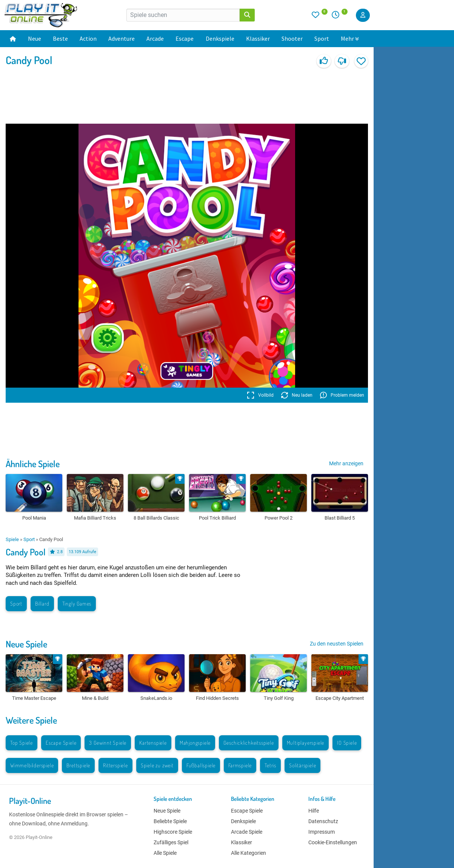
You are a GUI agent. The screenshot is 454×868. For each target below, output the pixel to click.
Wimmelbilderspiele (32, 765)
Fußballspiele (201, 765)
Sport (322, 38)
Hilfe (314, 811)
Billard (42, 603)
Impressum (322, 832)
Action (88, 38)
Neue (35, 38)
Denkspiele (220, 38)
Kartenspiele (153, 743)
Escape (185, 38)
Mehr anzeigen (346, 463)
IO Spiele (347, 743)
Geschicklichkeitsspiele (249, 743)
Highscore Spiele (173, 832)
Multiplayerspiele (306, 743)
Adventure (122, 38)
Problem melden (342, 395)
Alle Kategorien (249, 853)
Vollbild (260, 395)
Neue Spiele (26, 644)
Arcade (155, 38)
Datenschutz (323, 821)
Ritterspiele (115, 765)
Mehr (350, 38)
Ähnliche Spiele (33, 464)
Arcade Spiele (247, 832)
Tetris (270, 765)
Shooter (292, 38)
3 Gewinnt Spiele (108, 743)
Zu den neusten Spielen (337, 644)
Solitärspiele (302, 765)
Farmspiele (240, 765)
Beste (60, 38)
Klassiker (258, 38)
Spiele (12, 539)
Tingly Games (77, 603)
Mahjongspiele (195, 743)
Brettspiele (78, 765)
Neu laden (297, 395)
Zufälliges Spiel (171, 842)
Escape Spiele (61, 743)
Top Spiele (22, 743)
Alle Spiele (165, 853)
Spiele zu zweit (157, 765)
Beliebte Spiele (170, 821)
